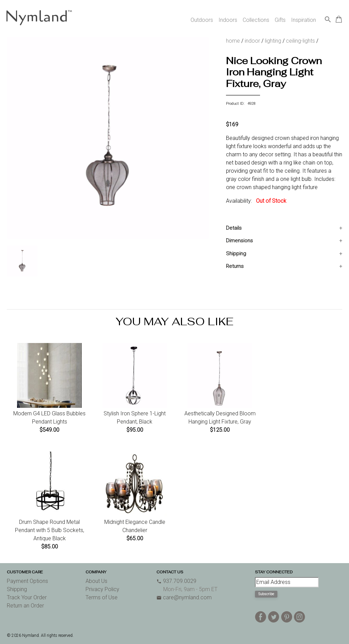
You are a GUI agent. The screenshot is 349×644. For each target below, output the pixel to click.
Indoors (228, 20)
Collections (256, 20)
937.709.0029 (176, 581)
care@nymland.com (184, 597)
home (233, 41)
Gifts (280, 20)
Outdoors (202, 20)
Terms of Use (102, 597)
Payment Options (27, 581)
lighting (273, 41)
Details (234, 228)
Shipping (236, 254)
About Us (96, 581)
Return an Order (25, 606)
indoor (252, 41)
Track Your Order (27, 597)
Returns (235, 266)
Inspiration (304, 20)
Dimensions (239, 241)
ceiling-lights (300, 41)
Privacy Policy (102, 589)
